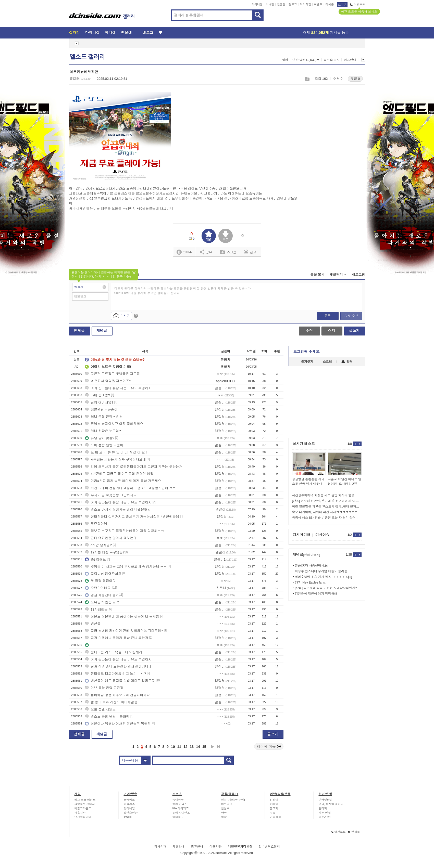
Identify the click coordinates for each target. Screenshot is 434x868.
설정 (285, 60)
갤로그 (293, 4)
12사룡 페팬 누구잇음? (105, 552)
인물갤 (281, 4)
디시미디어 (302, 535)
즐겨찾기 (307, 362)
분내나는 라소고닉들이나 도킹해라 (114, 652)
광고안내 (197, 847)
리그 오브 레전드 (85, 800)
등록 (328, 316)
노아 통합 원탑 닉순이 (104, 445)
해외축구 (178, 817)
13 (192, 747)
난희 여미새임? (99, 402)
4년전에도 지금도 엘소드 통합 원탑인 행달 (119, 474)
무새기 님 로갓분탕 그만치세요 (111, 495)
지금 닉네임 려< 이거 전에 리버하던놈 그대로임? (124, 631)
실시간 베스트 (304, 444)
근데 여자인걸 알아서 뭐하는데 (111, 538)
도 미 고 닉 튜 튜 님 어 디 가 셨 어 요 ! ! (117, 452)
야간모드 (358, 5)
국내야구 (178, 800)
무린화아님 (96, 524)
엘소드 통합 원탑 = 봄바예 (107, 716)
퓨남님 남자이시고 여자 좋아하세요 (114, 424)
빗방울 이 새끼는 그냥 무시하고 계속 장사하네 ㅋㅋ (126, 567)
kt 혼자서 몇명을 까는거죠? (108, 381)
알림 (347, 362)
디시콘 (330, 4)
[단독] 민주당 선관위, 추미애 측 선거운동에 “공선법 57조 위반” (327, 501)
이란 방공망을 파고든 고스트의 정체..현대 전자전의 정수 (327, 507)
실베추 (184, 252)
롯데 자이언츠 (181, 813)
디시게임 (305, 4)
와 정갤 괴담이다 (100, 581)
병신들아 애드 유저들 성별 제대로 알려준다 (120, 681)
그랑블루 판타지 (85, 804)
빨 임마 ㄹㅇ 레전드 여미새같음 (111, 702)
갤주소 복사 (332, 60)
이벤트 (318, 4)
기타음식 (276, 817)
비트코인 (227, 804)
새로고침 (358, 275)
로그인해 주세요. (307, 352)
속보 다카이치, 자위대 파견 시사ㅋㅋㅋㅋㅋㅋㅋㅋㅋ (327, 512)
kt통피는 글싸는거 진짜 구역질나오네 (115, 459)
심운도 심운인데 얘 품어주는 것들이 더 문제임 (122, 617)
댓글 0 (355, 79)
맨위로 (354, 832)
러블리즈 (129, 804)
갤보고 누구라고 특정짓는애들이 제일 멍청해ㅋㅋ (124, 531)
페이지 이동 (269, 746)
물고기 (274, 808)
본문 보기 (317, 274)
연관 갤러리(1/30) (306, 60)
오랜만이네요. (98, 588)
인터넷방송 (326, 800)
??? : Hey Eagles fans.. (311, 582)
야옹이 (274, 804)
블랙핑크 (129, 800)
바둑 (224, 813)
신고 (250, 252)
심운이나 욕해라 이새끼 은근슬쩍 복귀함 (118, 724)
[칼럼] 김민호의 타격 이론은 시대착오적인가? (326, 588)
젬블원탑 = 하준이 (101, 410)
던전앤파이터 (83, 817)
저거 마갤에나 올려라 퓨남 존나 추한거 (117, 638)
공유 (206, 252)
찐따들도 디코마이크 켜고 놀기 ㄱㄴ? (115, 674)
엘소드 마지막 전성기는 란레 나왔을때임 (118, 509)
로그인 (342, 5)
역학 (224, 817)
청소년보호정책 (269, 847)
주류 (273, 813)
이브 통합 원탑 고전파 (104, 688)
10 (173, 747)
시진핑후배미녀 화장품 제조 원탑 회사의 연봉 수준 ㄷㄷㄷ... (327, 495)
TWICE (128, 817)
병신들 (93, 624)
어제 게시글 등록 (326, 33)
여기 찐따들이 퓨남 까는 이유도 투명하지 (118, 388)
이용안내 (350, 60)
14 (198, 747)
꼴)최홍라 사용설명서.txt (312, 566)
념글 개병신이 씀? (101, 595)
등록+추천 (351, 316)
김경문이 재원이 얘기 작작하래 (316, 594)
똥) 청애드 (95, 559)
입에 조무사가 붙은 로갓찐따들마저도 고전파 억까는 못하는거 (134, 467)
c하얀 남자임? (98, 545)
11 (179, 747)
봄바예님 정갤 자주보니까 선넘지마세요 (117, 695)
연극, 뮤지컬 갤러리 (331, 804)
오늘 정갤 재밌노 (100, 709)
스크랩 (307, 79)
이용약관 (216, 847)
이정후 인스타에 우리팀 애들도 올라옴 (321, 571)
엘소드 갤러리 (87, 57)
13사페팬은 (96, 609)
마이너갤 (257, 4)
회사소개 (160, 847)
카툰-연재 (325, 813)
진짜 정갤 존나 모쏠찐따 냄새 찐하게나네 (118, 666)
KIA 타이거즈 (181, 808)
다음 (213, 747)
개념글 (102, 331)
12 (185, 747)
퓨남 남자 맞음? (100, 438)
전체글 (79, 331)
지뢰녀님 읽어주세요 (103, 574)
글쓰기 (354, 331)
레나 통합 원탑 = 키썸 (104, 417)
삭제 (332, 331)
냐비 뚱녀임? (97, 395)
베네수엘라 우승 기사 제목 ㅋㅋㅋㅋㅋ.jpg (324, 577)
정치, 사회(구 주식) (233, 800)
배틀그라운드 (83, 808)
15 (204, 747)
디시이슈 (323, 535)
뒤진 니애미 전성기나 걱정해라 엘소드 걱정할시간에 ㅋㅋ (130, 488)
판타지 (323, 808)
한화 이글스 (180, 804)
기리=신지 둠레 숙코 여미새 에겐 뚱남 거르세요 (123, 481)
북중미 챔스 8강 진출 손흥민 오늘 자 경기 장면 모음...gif (327, 518)
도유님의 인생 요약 (102, 602)
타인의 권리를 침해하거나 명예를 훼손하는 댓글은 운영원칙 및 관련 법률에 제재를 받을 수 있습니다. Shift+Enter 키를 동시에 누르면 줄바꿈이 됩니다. (183, 291)
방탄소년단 (131, 813)
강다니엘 (129, 808)
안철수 (225, 808)
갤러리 (75, 33)
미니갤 (270, 4)
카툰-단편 (325, 817)
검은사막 (80, 813)
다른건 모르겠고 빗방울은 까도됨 (112, 374)
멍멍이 (274, 800)
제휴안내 (179, 847)
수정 (309, 331)
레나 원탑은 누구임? (103, 431)
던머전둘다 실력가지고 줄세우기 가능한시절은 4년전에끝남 (132, 517)
